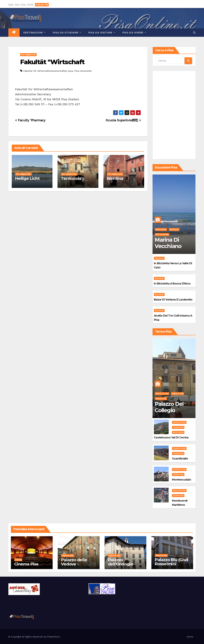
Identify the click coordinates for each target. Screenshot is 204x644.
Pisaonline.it (54, 637)
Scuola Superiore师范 (123, 120)
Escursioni (174, 229)
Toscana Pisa (161, 399)
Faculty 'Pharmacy (30, 120)
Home (190, 637)
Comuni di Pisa (162, 394)
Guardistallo (180, 459)
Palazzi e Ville (178, 394)
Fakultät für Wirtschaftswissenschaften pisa (48, 71)
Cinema (18, 560)
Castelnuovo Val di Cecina (171, 437)
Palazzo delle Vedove (74, 562)
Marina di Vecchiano (168, 243)
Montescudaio (181, 480)
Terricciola (71, 178)
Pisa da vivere (134, 33)
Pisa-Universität (83, 71)
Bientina (115, 178)
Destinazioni (34, 33)
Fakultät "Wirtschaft (52, 62)
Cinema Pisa (26, 564)
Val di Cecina (178, 432)
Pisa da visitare (102, 33)
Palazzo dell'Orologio (120, 562)
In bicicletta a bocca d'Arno (172, 284)
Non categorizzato (28, 55)
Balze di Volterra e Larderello (173, 300)
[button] (194, 33)
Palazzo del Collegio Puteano (169, 410)
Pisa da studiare (67, 33)
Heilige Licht (27, 178)
